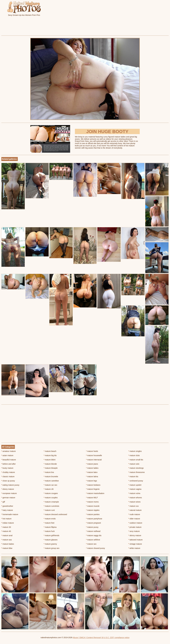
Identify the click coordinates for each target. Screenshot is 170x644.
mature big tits (50, 455)
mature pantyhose (94, 519)
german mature (8, 498)
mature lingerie (93, 489)
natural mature (135, 510)
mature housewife (94, 455)
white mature (134, 548)
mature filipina (50, 527)
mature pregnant (93, 523)
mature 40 (6, 531)
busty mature (7, 468)
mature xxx (133, 506)
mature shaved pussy (95, 548)
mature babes (8, 544)
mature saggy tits (94, 535)
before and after (8, 464)
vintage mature (135, 544)
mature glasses (51, 540)
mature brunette (51, 477)
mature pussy (92, 527)
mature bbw (7, 548)
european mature (9, 493)
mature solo (134, 464)
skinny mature (135, 535)
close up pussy (8, 481)
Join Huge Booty (107, 131)
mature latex (92, 472)
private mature (135, 527)
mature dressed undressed (55, 514)
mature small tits (136, 460)
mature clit (49, 489)
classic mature (8, 477)
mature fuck (49, 531)
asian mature (7, 455)
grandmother (7, 506)
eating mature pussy (10, 485)
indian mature (8, 523)
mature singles (135, 451)
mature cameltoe (51, 481)
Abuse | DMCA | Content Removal (87, 638)
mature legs (92, 481)
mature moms (92, 502)
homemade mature (10, 514)
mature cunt (49, 510)
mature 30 (6, 527)
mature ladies (92, 468)
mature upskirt (135, 485)
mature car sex (50, 485)
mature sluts (134, 455)
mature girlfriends (52, 535)
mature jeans (92, 464)
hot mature (6, 519)
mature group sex (52, 548)
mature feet (49, 523)
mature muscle (93, 506)
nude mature (134, 514)
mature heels (92, 451)
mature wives (134, 502)
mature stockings (136, 468)
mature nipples (93, 510)
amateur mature (8, 451)
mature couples (51, 498)
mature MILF (92, 498)
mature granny (50, 544)
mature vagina (135, 489)
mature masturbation (95, 493)
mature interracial (94, 460)
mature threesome (136, 472)
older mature (134, 519)
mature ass (7, 540)
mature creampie (51, 502)
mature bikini (50, 460)
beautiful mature (9, 460)
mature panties (93, 514)
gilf (3, 502)
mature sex (91, 544)
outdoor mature (135, 523)
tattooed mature (135, 540)
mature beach (50, 451)
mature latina (92, 477)
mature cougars (51, 493)
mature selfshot (93, 540)
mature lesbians (93, 485)
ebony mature (8, 489)
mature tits (133, 477)
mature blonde (50, 464)
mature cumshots (51, 506)
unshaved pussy (136, 481)
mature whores (135, 498)
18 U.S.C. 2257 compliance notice (115, 638)
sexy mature (134, 531)
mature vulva (134, 493)
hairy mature (7, 510)
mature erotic (50, 519)
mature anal (7, 535)
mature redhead (93, 531)
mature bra (49, 472)
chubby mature (8, 472)
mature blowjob (51, 468)
